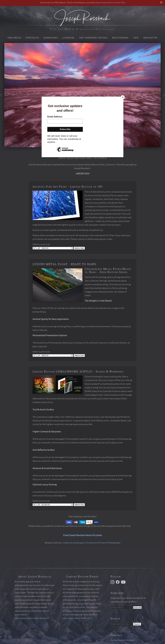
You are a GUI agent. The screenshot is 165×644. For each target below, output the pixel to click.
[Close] (123, 97)
